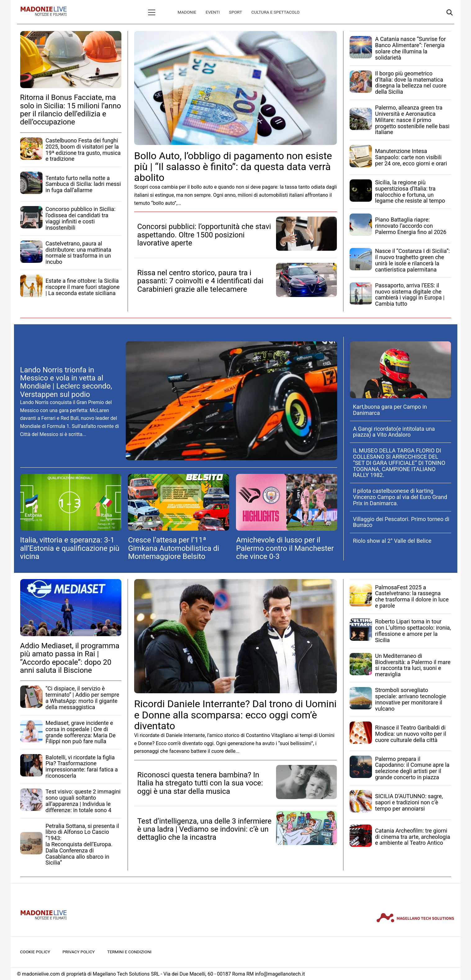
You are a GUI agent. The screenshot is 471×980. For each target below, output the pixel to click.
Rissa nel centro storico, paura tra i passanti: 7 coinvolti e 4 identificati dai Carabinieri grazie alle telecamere (200, 281)
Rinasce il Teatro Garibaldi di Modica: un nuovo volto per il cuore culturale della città (411, 734)
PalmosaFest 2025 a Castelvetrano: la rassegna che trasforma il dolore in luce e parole (412, 596)
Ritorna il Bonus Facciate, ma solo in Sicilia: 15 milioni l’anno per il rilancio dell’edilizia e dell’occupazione (71, 110)
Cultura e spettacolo (249, 12)
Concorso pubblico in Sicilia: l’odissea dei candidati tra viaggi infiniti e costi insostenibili (81, 218)
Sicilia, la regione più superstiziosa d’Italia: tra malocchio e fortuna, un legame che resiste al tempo (410, 191)
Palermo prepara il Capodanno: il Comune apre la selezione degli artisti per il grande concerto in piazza (412, 768)
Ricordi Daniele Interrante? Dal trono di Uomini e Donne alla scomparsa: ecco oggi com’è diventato (235, 715)
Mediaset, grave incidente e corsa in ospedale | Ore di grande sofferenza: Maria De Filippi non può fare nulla (81, 732)
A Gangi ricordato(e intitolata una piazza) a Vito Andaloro (394, 432)
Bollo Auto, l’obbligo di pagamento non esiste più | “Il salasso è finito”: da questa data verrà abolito (233, 167)
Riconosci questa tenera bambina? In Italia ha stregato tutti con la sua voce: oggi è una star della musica (200, 783)
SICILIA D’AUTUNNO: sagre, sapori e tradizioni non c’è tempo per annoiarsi (409, 802)
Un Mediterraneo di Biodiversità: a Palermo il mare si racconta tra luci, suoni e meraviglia (413, 665)
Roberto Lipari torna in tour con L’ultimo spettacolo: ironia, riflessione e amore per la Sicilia (413, 631)
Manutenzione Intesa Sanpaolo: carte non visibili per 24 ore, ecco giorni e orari (411, 157)
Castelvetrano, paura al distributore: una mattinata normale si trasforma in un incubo (79, 253)
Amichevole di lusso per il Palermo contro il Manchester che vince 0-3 (285, 548)
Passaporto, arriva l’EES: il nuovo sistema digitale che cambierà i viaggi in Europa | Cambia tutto (410, 294)
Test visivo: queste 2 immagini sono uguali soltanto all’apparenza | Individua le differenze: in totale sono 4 (83, 801)
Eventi (186, 12)
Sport (209, 12)
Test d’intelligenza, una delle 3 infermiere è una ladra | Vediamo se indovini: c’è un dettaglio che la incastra (204, 829)
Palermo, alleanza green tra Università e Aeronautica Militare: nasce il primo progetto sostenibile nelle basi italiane (412, 120)
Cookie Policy (35, 952)
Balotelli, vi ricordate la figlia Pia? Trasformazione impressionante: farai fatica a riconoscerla (82, 766)
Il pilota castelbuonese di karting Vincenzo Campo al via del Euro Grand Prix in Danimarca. (400, 497)
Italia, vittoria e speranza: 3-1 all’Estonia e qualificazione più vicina (70, 548)
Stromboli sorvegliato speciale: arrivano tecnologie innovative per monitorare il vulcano (410, 699)
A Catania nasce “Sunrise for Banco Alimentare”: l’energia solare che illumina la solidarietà (410, 48)
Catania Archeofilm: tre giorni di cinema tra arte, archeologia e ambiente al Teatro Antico (413, 837)
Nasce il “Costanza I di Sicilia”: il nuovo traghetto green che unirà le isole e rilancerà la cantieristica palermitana (412, 260)
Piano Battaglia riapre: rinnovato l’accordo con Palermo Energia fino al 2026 (411, 226)
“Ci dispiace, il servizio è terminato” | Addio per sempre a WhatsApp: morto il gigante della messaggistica (83, 698)
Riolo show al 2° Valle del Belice (392, 541)
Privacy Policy (79, 952)
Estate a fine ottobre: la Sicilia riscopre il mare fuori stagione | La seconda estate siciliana (83, 287)
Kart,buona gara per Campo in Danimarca (390, 410)
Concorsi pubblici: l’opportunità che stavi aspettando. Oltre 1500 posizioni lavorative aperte (204, 235)
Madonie (161, 12)
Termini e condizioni (129, 952)
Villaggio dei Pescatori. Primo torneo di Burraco (401, 522)
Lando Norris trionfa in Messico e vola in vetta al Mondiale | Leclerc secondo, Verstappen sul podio (66, 382)
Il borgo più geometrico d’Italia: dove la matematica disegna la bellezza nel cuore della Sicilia (411, 83)
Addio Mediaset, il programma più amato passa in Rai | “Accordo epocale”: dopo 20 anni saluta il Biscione (70, 658)
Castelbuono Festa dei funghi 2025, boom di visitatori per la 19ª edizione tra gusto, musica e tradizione (83, 150)
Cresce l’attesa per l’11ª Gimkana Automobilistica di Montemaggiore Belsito (174, 548)
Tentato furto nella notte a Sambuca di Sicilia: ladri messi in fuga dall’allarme (83, 184)
